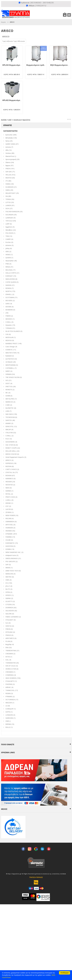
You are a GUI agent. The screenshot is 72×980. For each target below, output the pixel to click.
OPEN (8, 592)
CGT (7, 506)
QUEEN (8, 258)
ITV (7, 181)
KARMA (8, 491)
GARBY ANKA (10, 144)
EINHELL (9, 294)
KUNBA (8, 549)
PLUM (8, 641)
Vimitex (8, 153)
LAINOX (8, 205)
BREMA (8, 724)
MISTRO (8, 577)
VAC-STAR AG (10, 445)
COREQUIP (9, 709)
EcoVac (8, 242)
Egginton (9, 227)
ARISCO (8, 460)
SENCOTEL (9, 426)
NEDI (7, 488)
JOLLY (8, 586)
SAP (7, 565)
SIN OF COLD (10, 666)
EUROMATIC (10, 543)
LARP (7, 224)
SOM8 (8, 396)
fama (7, 141)
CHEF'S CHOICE (11, 469)
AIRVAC (8, 687)
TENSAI (8, 199)
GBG (7, 251)
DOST (8, 383)
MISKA (8, 568)
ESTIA (8, 657)
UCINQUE (9, 362)
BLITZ (8, 589)
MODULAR (9, 337)
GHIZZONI (9, 546)
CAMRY (8, 239)
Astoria (8, 147)
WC (7, 393)
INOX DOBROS (11, 678)
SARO (8, 304)
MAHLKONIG (10, 279)
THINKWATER (11, 663)
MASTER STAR (11, 353)
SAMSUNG (10, 718)
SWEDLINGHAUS (12, 558)
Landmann (9, 218)
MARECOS (9, 402)
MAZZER (9, 703)
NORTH (8, 291)
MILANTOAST (11, 193)
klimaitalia (9, 138)
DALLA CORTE (11, 273)
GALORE (9, 614)
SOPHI (8, 712)
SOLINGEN (9, 215)
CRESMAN (9, 654)
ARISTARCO (10, 638)
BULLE (8, 727)
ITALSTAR (9, 433)
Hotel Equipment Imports (15, 457)
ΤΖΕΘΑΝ (9, 328)
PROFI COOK (10, 497)
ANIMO (8, 423)
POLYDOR (9, 233)
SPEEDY (8, 595)
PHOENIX (9, 684)
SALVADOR (10, 611)
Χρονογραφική (11, 159)
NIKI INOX (9, 414)
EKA (7, 647)
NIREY (8, 371)
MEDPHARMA (11, 365)
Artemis (8, 245)
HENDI (8, 255)
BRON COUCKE (11, 454)
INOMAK (9, 531)
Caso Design (10, 347)
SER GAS (9, 172)
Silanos (8, 162)
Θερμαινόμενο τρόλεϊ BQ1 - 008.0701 (43, 65)
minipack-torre (11, 555)
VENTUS (9, 626)
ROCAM (8, 518)
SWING (8, 598)
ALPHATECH (10, 359)
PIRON (8, 629)
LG (6, 706)
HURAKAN (9, 528)
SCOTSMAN (10, 297)
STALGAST (9, 620)
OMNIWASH (10, 522)
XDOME (8, 307)
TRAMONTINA (11, 651)
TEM (7, 236)
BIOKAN (8, 475)
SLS (7, 623)
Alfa (7, 150)
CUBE (8, 405)
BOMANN (9, 310)
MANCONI (9, 574)
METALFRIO (10, 399)
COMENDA (9, 675)
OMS (7, 721)
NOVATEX (9, 485)
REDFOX (9, 178)
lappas (8, 165)
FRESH (8, 169)
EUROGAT (9, 276)
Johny (7, 248)
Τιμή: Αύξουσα (8, 41)
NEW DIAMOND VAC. (13, 552)
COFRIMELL (10, 368)
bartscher (9, 135)
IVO (7, 380)
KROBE (8, 503)
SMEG (8, 190)
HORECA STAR (11, 669)
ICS (7, 583)
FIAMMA (9, 537)
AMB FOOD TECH (12, 571)
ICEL (7, 660)
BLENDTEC (10, 408)
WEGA (8, 267)
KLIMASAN (9, 187)
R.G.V (7, 439)
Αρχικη (3, 22)
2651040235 (48, 3)
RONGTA (9, 390)
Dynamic (9, 325)
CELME (8, 540)
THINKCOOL (10, 690)
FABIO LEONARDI (12, 617)
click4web (63, 874)
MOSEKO (9, 319)
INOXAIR (9, 482)
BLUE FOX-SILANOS (13, 331)
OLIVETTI (9, 601)
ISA (7, 196)
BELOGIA (9, 270)
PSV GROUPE (10, 561)
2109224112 (41, 6)
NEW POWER (10, 515)
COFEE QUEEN (11, 282)
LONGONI (9, 715)
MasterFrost (10, 156)
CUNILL (8, 322)
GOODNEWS (10, 442)
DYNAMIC (9, 534)
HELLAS (8, 175)
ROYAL (8, 494)
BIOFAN (8, 466)
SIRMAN (8, 374)
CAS (7, 334)
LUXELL (8, 500)
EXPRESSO (9, 463)
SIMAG (8, 184)
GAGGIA (8, 285)
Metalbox (9, 230)
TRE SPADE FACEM (12, 377)
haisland (8, 356)
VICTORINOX (10, 700)
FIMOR (8, 316)
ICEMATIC (9, 350)
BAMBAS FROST (11, 344)
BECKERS (9, 301)
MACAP (8, 430)
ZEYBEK (8, 512)
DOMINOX (9, 608)
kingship (8, 644)
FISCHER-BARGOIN (12, 212)
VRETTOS (9, 387)
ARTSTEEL (9, 525)
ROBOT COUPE (11, 448)
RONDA (8, 288)
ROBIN (8, 693)
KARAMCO (9, 479)
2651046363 (36, 3)
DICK (7, 208)
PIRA (7, 264)
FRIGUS (8, 635)
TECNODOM (10, 417)
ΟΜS (7, 580)
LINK (7, 411)
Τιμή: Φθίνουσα (19, 41)
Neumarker (10, 261)
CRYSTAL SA (10, 472)
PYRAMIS (9, 696)
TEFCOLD (9, 221)
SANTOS (9, 420)
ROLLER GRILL (11, 451)
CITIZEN (8, 604)
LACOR (8, 509)
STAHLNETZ (10, 681)
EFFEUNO (9, 632)
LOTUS (8, 202)
